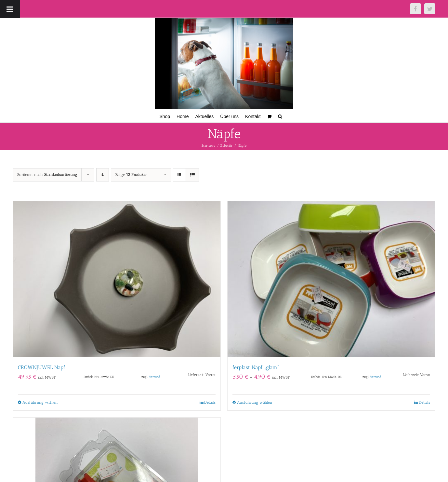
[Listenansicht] (192, 175)
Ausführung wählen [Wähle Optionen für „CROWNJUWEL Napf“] (40, 402)
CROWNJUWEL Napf (42, 367)
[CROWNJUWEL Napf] (117, 279)
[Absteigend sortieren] (103, 175)
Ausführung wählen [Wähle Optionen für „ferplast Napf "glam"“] (255, 402)
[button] (280, 116)
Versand (155, 377)
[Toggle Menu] (10, 9)
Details (210, 402)
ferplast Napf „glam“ (256, 367)
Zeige (131, 175)
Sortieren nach (47, 175)
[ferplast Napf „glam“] (331, 279)
